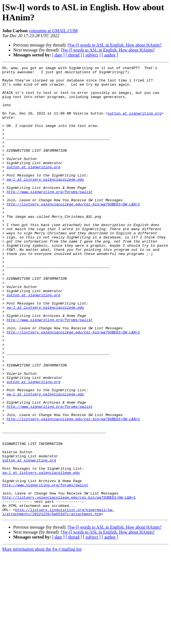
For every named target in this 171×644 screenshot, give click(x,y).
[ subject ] (92, 55)
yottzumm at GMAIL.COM (53, 31)
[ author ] (110, 55)
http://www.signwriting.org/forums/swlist (50, 217)
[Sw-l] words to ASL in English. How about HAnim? (114, 45)
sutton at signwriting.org (134, 123)
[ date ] (58, 55)
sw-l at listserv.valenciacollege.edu (45, 202)
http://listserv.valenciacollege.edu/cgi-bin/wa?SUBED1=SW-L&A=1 (73, 232)
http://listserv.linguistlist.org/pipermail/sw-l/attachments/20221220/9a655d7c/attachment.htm (58, 601)
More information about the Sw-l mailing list (42, 639)
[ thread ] (74, 55)
